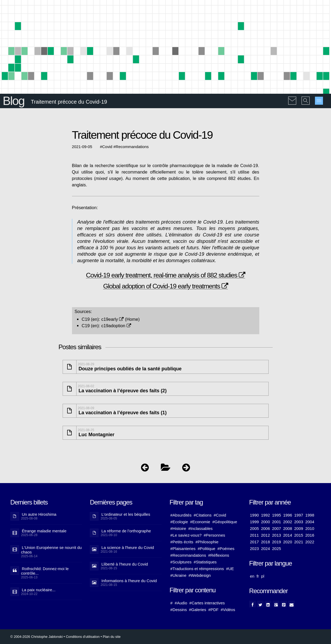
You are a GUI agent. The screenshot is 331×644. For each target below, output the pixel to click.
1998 (310, 515)
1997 (299, 515)
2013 (277, 535)
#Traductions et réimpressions (197, 569)
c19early (112, 319)
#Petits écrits (182, 542)
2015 (299, 535)
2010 (310, 528)
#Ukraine (178, 575)
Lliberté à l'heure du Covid (125, 564)
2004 (310, 522)
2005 (254, 528)
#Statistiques (205, 562)
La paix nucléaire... (39, 590)
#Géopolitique (225, 522)
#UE (230, 569)
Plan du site (112, 637)
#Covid (220, 515)
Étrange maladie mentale (44, 531)
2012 (265, 535)
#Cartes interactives (207, 603)
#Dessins (179, 610)
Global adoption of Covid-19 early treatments (165, 286)
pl (263, 576)
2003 (299, 522)
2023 (254, 549)
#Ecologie (179, 522)
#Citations (203, 515)
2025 (277, 549)
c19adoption (116, 326)
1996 (288, 515)
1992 (265, 515)
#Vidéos (228, 610)
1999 (254, 522)
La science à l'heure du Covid (128, 547)
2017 (254, 542)
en (252, 576)
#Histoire (178, 528)
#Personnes (214, 535)
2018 (265, 542)
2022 (310, 542)
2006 (265, 528)
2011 (254, 535)
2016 (310, 535)
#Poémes (226, 549)
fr (258, 576)
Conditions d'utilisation (83, 637)
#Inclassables (201, 528)
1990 (254, 515)
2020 (288, 542)
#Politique (207, 549)
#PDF (213, 610)
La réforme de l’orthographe (126, 531)
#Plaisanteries (183, 549)
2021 (299, 542)
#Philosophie (207, 542)
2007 (277, 528)
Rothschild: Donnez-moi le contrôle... (45, 571)
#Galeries (197, 610)
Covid (107, 147)
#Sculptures (181, 562)
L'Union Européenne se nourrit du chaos (52, 550)
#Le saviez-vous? (186, 535)
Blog (14, 101)
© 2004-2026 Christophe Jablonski (37, 637)
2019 (277, 542)
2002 (288, 522)
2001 (277, 522)
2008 (288, 528)
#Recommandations (188, 555)
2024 (265, 549)
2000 (265, 522)
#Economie (200, 522)
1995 (277, 515)
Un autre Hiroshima (39, 514)
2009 (299, 528)
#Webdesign (200, 575)
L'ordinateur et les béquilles (126, 514)
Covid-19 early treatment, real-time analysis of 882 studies (165, 275)
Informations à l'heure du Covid (129, 581)
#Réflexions (219, 555)
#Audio (181, 603)
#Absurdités (181, 515)
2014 (288, 535)
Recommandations (132, 147)
